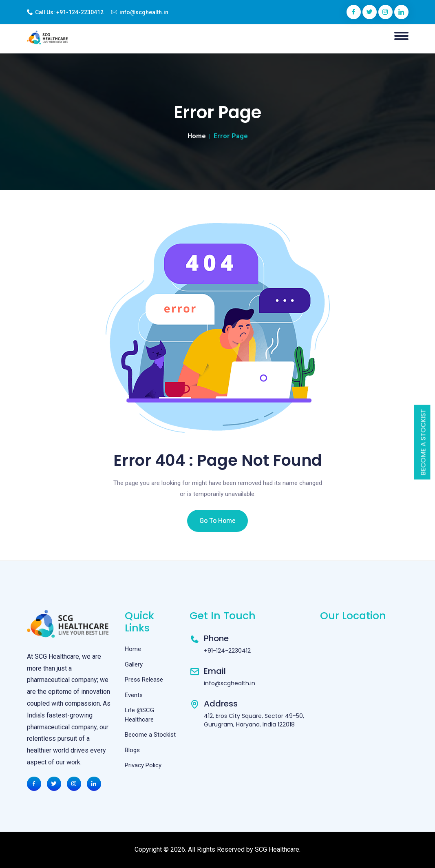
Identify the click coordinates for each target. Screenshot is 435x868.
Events (134, 695)
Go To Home (218, 521)
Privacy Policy (143, 765)
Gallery (134, 664)
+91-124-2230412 (80, 12)
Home (197, 136)
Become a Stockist (423, 442)
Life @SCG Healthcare (139, 715)
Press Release (144, 680)
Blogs (132, 750)
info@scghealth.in (144, 12)
